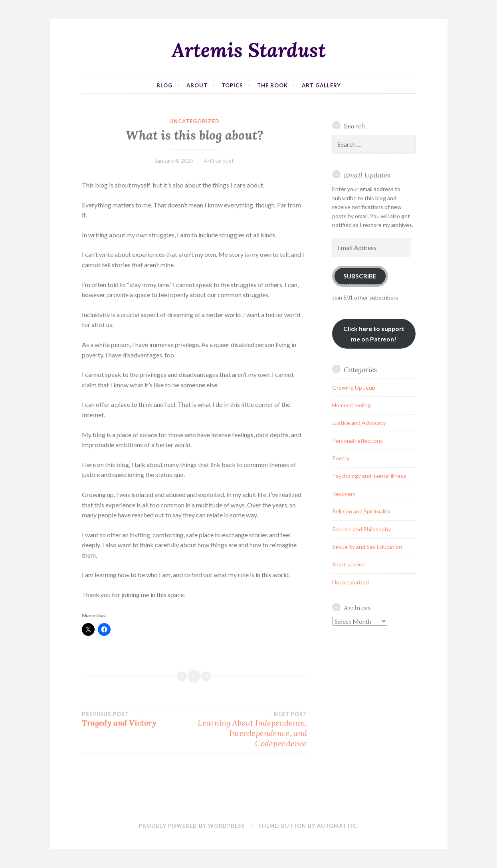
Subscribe (360, 276)
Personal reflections (357, 441)
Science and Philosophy (361, 529)
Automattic (337, 826)
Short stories (348, 564)
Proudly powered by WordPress (192, 826)
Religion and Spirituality (361, 511)
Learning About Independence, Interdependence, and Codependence (251, 730)
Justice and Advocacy (359, 423)
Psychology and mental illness (369, 476)
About (197, 85)
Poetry (341, 458)
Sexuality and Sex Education (367, 547)
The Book (272, 85)
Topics (232, 85)
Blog (164, 85)
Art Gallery (321, 85)
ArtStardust (219, 161)
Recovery (344, 494)
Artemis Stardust (249, 50)
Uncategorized (194, 121)
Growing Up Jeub (354, 388)
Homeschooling (351, 405)
